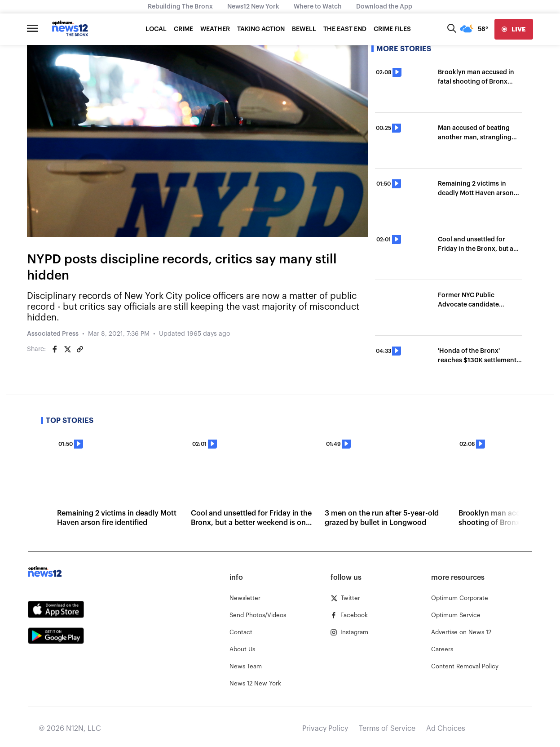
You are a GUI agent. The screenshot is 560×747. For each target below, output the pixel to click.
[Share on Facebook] (55, 349)
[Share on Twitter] (67, 349)
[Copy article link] (80, 349)
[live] (514, 29)
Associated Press (53, 334)
